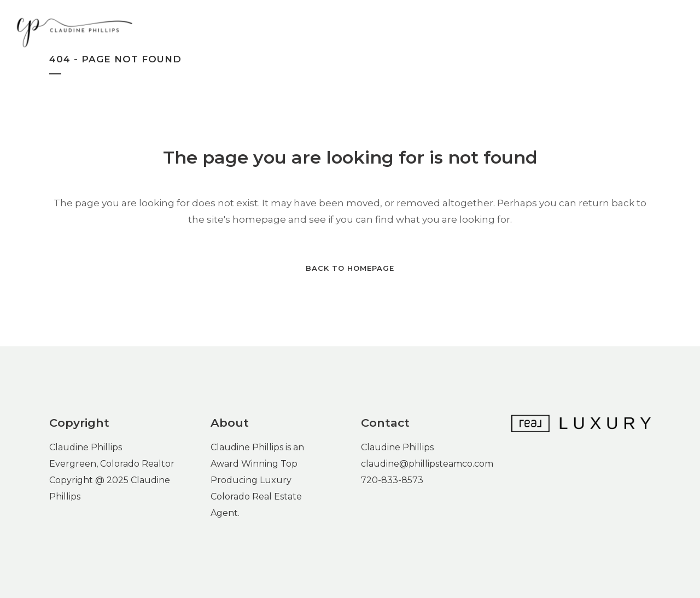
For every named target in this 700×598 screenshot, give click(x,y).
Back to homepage (350, 268)
